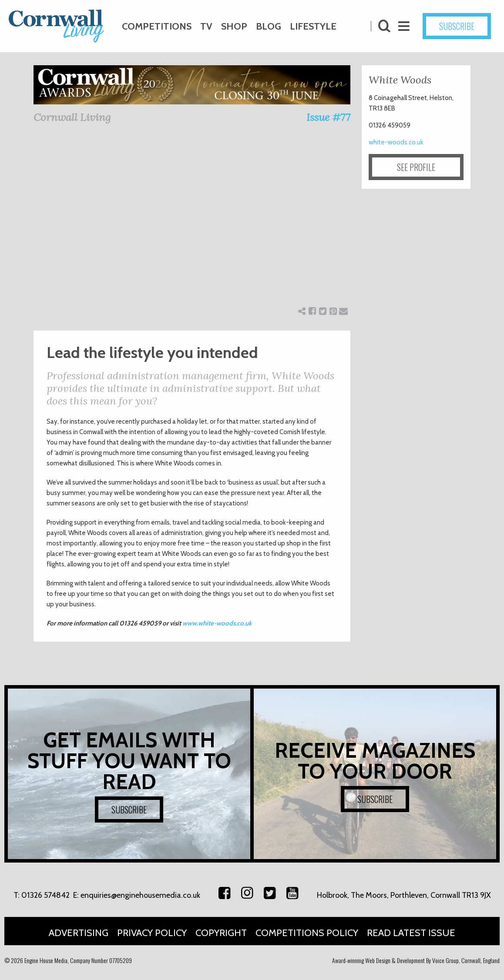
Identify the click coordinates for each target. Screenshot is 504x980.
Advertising (79, 933)
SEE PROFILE (416, 167)
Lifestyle (313, 26)
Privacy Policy (152, 933)
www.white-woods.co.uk (217, 623)
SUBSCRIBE (457, 26)
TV (206, 26)
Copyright (221, 933)
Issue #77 (328, 117)
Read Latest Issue (411, 933)
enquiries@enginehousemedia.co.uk (140, 895)
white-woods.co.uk (396, 142)
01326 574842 (45, 895)
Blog (269, 26)
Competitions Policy (307, 933)
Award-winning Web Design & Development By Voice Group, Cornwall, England (416, 960)
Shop (234, 26)
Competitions (157, 26)
